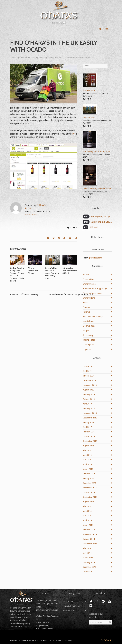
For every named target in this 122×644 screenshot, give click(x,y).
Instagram (91, 606)
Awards (86, 275)
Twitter (91, 601)
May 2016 (87, 460)
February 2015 (89, 530)
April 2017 (87, 427)
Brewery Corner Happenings (95, 289)
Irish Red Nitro (89, 90)
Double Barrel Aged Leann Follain (97, 189)
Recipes (86, 331)
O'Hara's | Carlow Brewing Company (25, 58)
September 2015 (90, 497)
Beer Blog (43, 58)
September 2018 (90, 418)
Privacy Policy (68, 611)
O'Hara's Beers (89, 326)
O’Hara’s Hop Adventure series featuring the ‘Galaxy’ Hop (52, 273)
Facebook (97, 601)
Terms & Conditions (71, 606)
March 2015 (88, 525)
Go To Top (106, 640)
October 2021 (89, 366)
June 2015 (87, 511)
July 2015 (87, 506)
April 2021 (87, 371)
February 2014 (89, 562)
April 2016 (87, 464)
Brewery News (31, 215)
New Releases (89, 321)
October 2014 (89, 539)
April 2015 (87, 520)
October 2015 (89, 492)
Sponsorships (89, 335)
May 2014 (87, 553)
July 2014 (87, 548)
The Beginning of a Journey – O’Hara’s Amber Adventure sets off (101, 217)
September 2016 (90, 441)
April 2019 (87, 404)
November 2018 (90, 413)
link (73, 134)
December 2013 (90, 567)
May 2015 (87, 516)
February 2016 (89, 474)
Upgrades (87, 349)
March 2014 (88, 558)
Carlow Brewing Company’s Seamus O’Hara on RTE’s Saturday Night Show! (17, 274)
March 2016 (88, 469)
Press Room (68, 601)
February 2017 (89, 432)
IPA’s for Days (89, 118)
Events (86, 303)
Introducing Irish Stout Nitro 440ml (70, 271)
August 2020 (88, 390)
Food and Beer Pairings (93, 317)
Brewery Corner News (92, 293)
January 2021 (89, 376)
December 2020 (90, 380)
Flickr (103, 601)
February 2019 (89, 408)
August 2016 (88, 446)
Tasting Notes (89, 340)
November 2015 (90, 488)
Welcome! (94, 227)
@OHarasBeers (95, 258)
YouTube (109, 601)
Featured (87, 307)
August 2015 (88, 502)
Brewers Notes (89, 279)
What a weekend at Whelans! (33, 271)
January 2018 (89, 422)
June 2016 (87, 455)
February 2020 (89, 394)
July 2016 (87, 450)
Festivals (86, 312)
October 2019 (89, 399)
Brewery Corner (89, 284)
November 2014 (90, 534)
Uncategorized (89, 345)
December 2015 (90, 483)
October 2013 (89, 572)
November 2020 (90, 385)
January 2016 (89, 478)
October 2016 (89, 436)
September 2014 (90, 544)
